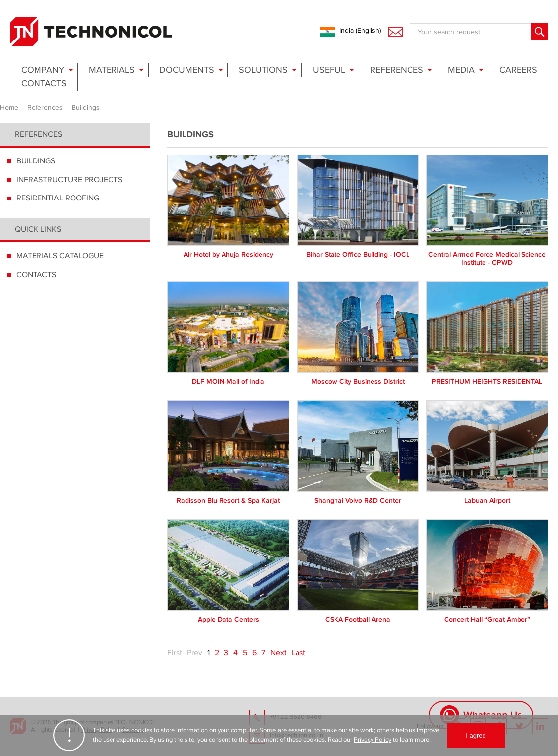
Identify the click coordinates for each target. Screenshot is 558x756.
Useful (329, 70)
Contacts (44, 84)
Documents (187, 70)
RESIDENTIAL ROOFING (58, 198)
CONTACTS (36, 275)
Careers (518, 70)
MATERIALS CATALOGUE (60, 256)
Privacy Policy (372, 740)
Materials (112, 70)
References (397, 70)
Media (461, 70)
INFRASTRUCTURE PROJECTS (69, 180)
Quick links (38, 229)
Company (43, 70)
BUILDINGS (36, 161)
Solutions (263, 70)
